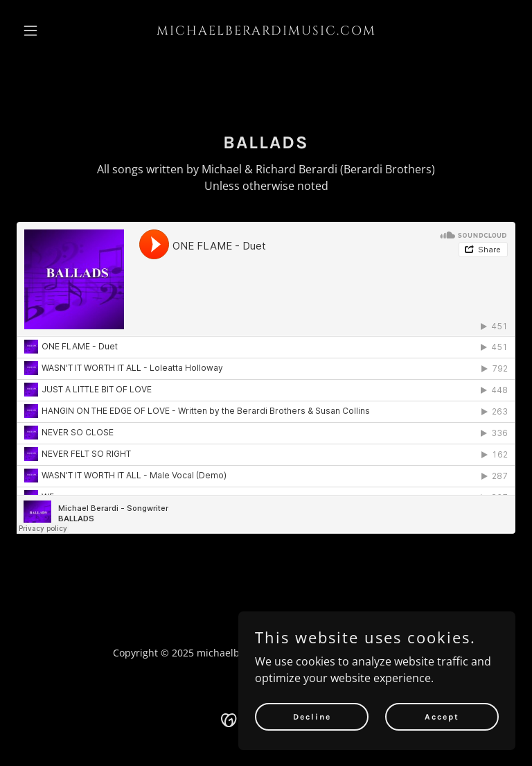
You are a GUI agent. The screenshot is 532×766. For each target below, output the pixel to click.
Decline (312, 716)
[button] (54, 31)
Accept (442, 716)
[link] (266, 31)
